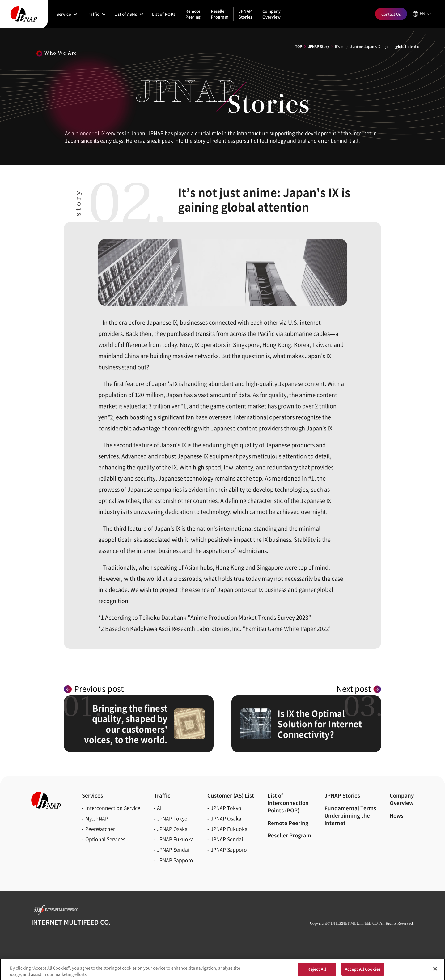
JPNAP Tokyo (172, 818)
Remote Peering (193, 14)
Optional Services (105, 839)
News (396, 815)
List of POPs (164, 14)
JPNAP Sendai (173, 850)
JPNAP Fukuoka (175, 839)
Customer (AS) (231, 795)
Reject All (317, 971)
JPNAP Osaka (172, 829)
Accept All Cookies (363, 971)
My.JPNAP (97, 818)
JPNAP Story (319, 46)
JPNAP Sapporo (175, 860)
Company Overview (271, 14)
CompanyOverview (402, 799)
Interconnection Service (113, 808)
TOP (299, 46)
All (160, 808)
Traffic (93, 14)
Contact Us (391, 14)
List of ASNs (126, 14)
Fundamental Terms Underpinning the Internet (350, 815)
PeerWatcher (100, 829)
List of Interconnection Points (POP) (288, 803)
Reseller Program (220, 14)
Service (64, 14)
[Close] (435, 971)
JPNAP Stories (245, 14)
